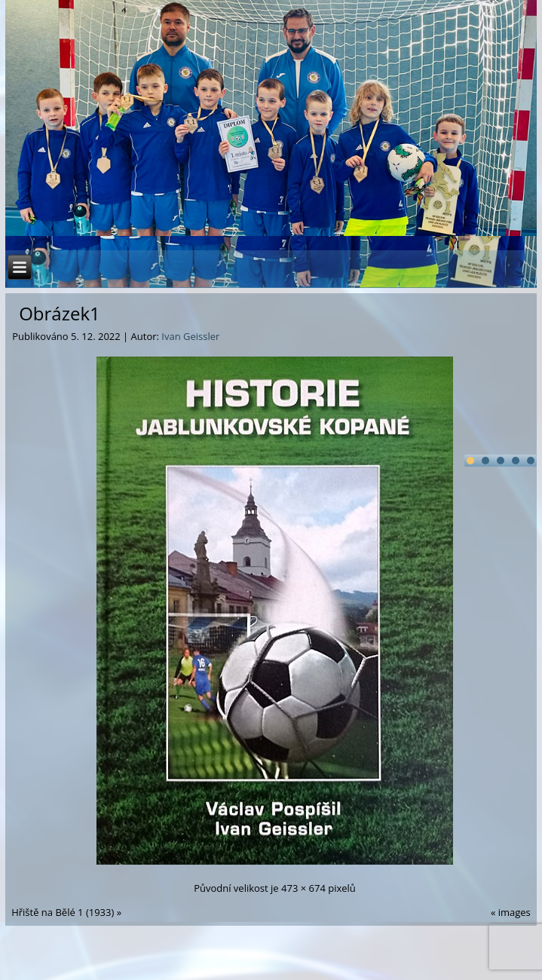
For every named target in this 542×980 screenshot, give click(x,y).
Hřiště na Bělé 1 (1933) (63, 912)
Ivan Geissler (190, 336)
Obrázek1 (60, 313)
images (514, 912)
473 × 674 (303, 888)
